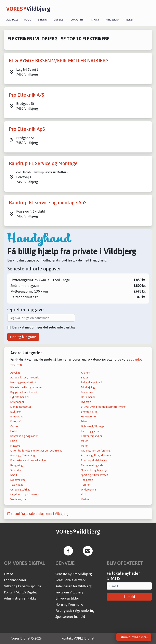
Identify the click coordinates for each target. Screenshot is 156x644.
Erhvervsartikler (67, 598)
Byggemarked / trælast (24, 392)
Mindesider (112, 20)
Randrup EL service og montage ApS (48, 203)
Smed (14, 475)
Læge (14, 441)
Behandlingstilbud (92, 382)
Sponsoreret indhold (70, 617)
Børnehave (87, 392)
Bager (84, 378)
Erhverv (42, 20)
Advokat (15, 373)
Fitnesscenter (89, 417)
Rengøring (17, 465)
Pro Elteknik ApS (27, 129)
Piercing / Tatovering (23, 455)
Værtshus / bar (18, 499)
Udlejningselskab (20, 490)
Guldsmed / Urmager (93, 426)
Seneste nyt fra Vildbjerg (74, 574)
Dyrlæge (86, 402)
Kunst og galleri (90, 431)
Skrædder (16, 470)
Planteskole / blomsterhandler (28, 460)
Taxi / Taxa (17, 485)
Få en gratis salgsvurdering (75, 611)
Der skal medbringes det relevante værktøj (44, 327)
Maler (84, 441)
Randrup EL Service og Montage (43, 163)
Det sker (59, 20)
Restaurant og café (92, 465)
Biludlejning (88, 387)
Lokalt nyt (78, 20)
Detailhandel (89, 397)
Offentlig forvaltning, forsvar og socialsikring (36, 451)
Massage (15, 446)
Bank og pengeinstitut (23, 382)
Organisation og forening (96, 451)
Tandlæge (87, 480)
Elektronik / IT (89, 412)
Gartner (15, 426)
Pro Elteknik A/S (27, 95)
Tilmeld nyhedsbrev (134, 637)
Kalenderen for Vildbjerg (74, 586)
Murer (84, 446)
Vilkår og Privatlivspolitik (23, 586)
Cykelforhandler (20, 397)
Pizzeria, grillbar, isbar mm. (96, 455)
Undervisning (89, 490)
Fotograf (16, 421)
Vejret (129, 20)
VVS (83, 494)
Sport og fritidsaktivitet (94, 475)
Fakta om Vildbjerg (69, 592)
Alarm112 (12, 20)
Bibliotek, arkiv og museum (26, 387)
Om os (9, 574)
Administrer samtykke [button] (20, 598)
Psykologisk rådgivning (94, 460)
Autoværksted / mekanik (24, 378)
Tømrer (85, 485)
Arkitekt (86, 373)
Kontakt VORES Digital (20, 592)
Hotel (14, 431)
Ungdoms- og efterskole (25, 494)
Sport (95, 20)
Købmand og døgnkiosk (24, 436)
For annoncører (15, 580)
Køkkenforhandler (92, 436)
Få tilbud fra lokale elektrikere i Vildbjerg (38, 514)
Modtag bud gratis (23, 337)
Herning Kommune (69, 604)
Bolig (28, 20)
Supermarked (18, 480)
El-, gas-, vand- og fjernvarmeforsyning (103, 407)
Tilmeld (129, 597)
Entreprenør (17, 417)
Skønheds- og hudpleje (94, 470)
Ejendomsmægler (21, 407)
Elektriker (16, 412)
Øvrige (85, 499)
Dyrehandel (17, 402)
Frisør (84, 421)
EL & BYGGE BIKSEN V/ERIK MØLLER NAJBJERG (59, 61)
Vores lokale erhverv (70, 580)
